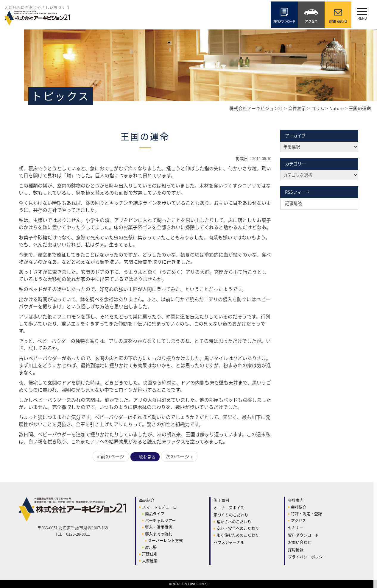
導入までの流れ (159, 534)
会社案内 (296, 500)
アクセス (299, 520)
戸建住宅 (150, 554)
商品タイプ (155, 513)
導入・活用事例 (159, 527)
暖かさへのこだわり (234, 521)
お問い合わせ (300, 542)
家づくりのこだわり (231, 515)
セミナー (296, 527)
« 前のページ (111, 456)
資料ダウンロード (303, 535)
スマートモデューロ (159, 507)
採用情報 (296, 549)
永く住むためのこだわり (238, 535)
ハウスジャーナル (229, 542)
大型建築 (150, 560)
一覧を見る (145, 457)
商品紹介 (147, 500)
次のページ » (179, 456)
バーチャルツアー (160, 520)
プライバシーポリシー (307, 557)
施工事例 (221, 500)
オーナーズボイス (229, 508)
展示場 (151, 547)
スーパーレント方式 (165, 540)
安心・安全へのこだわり (238, 528)
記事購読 (293, 203)
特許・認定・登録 (306, 513)
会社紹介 (299, 507)
